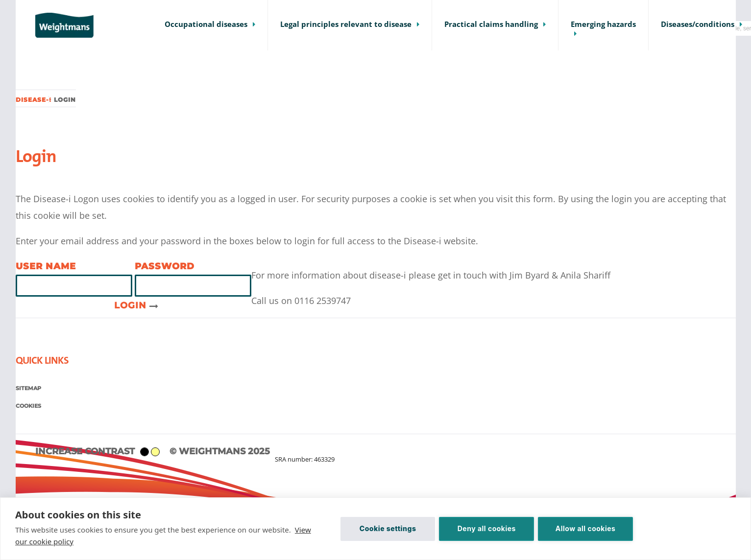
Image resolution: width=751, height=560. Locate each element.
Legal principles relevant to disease (346, 24)
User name (46, 266)
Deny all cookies (487, 528)
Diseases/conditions (698, 24)
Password (165, 266)
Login (136, 305)
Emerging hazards (603, 24)
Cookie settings (388, 528)
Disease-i (34, 100)
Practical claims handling (491, 24)
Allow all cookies (586, 528)
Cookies (28, 406)
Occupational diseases (206, 24)
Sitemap (28, 388)
